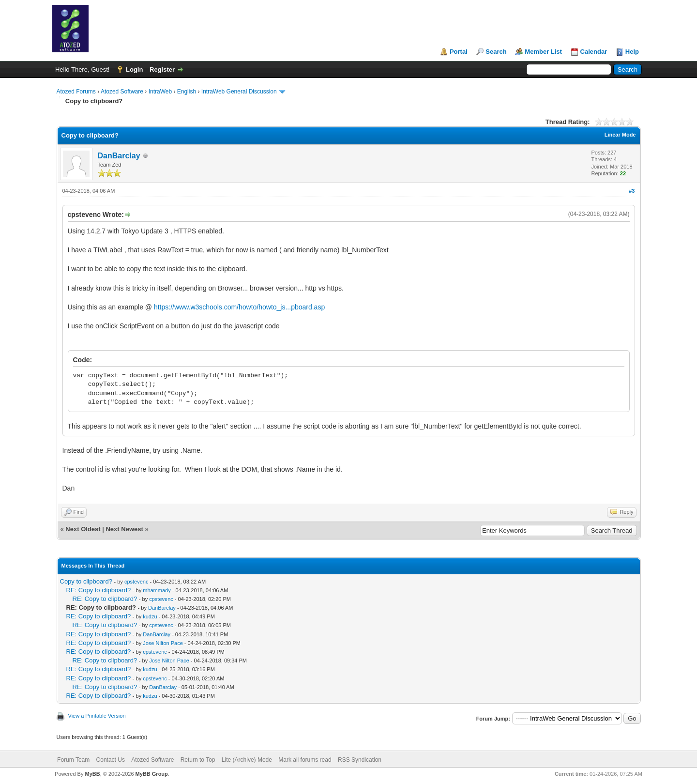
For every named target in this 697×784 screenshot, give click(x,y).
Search (496, 52)
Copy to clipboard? (86, 581)
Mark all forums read (305, 760)
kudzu (150, 616)
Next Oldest (83, 529)
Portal (459, 52)
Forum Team (73, 760)
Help (632, 52)
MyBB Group (152, 774)
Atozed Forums (76, 92)
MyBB (92, 774)
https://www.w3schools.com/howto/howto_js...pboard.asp (239, 307)
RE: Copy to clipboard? (99, 590)
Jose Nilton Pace (163, 643)
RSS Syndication (360, 760)
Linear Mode (620, 135)
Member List (543, 52)
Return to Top (198, 760)
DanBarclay (119, 156)
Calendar (594, 52)
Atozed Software (122, 92)
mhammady (157, 590)
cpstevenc (136, 582)
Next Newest (124, 529)
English (187, 92)
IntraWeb (160, 92)
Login (134, 69)
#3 (632, 191)
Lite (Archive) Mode (247, 760)
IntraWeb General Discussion (239, 92)
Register (162, 69)
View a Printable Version (97, 716)
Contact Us (111, 760)
